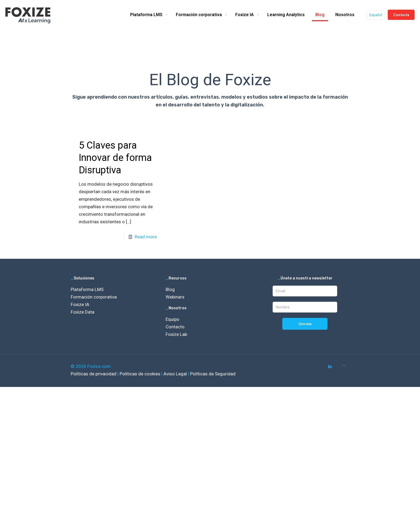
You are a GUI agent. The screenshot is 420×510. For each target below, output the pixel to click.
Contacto (175, 327)
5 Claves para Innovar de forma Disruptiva (115, 158)
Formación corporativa (94, 297)
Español (376, 15)
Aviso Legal (176, 374)
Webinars (175, 297)
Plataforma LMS (87, 289)
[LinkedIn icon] (330, 367)
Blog (170, 289)
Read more (146, 237)
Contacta (401, 15)
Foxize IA (80, 304)
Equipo (172, 319)
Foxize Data (83, 312)
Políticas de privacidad (94, 374)
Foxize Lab (176, 334)
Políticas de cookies (140, 374)
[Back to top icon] (344, 366)
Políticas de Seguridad (213, 374)
